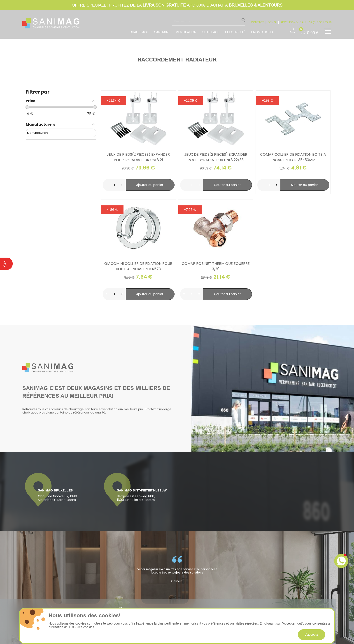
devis (272, 22)
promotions (262, 32)
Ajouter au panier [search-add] (150, 185)
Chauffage (139, 32)
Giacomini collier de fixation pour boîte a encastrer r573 (138, 266)
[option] (177, 569)
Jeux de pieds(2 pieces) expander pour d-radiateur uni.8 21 (138, 157)
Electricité (235, 32)
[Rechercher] (209, 21)
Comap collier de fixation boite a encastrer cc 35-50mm (293, 157)
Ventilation (186, 32)
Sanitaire (162, 32)
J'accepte (312, 635)
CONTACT (257, 22)
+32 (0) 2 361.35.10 (320, 22)
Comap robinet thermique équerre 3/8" (216, 266)
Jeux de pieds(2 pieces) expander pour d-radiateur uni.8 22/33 (216, 157)
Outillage (211, 32)
